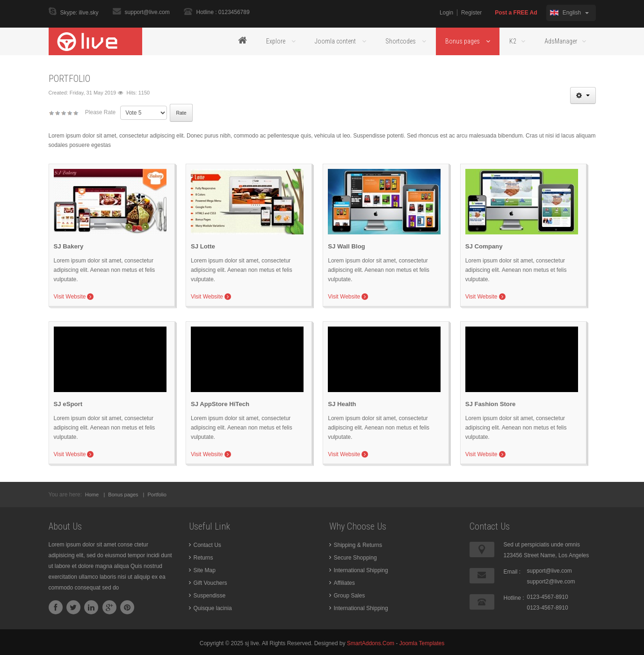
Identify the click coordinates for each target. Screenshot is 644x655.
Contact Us (207, 543)
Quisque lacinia (213, 606)
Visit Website (70, 297)
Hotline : (514, 596)
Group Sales (350, 593)
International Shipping (361, 568)
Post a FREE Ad (516, 13)
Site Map (205, 568)
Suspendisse (210, 593)
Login (446, 13)
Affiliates (344, 581)
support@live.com (147, 12)
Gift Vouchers (210, 581)
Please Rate (100, 112)
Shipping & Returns (358, 543)
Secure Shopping (355, 555)
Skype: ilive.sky (80, 13)
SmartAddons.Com (371, 641)
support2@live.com (551, 579)
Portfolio (69, 79)
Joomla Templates (422, 641)
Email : (512, 569)
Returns (203, 555)
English (569, 13)
